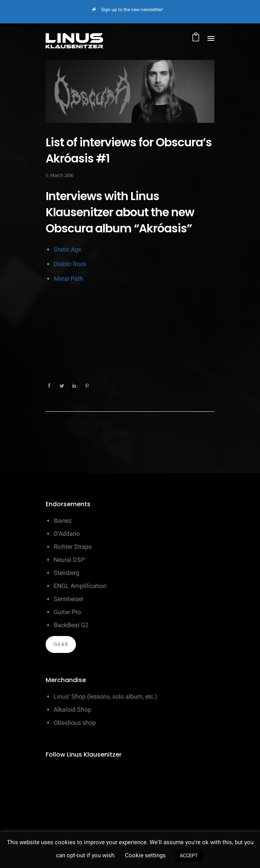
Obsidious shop (75, 723)
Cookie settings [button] (145, 855)
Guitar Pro (67, 612)
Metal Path (68, 279)
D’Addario (67, 534)
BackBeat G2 (71, 625)
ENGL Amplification (80, 586)
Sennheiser (69, 599)
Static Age (67, 249)
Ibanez (63, 521)
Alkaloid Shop (72, 710)
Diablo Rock (70, 264)
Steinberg (67, 573)
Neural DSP (69, 560)
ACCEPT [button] (189, 856)
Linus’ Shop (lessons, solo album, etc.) (105, 697)
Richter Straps (73, 547)
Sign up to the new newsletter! (132, 10)
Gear (61, 644)
